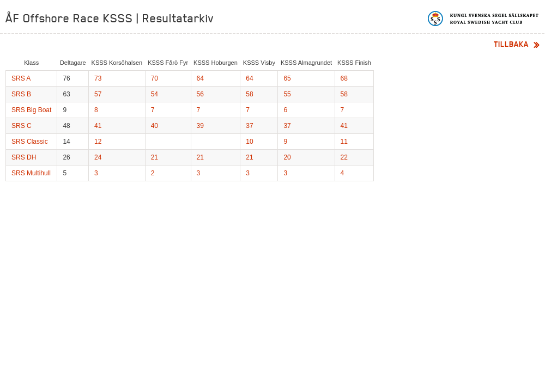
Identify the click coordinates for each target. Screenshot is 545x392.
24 (98, 157)
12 (98, 142)
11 (344, 142)
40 (155, 126)
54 (155, 94)
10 (249, 142)
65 (287, 78)
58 (249, 94)
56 (200, 94)
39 (200, 126)
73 (98, 78)
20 (287, 157)
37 (249, 126)
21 (155, 157)
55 (287, 94)
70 (155, 78)
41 (98, 126)
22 (344, 157)
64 (200, 78)
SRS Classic (30, 142)
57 (98, 94)
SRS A (21, 78)
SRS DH (24, 157)
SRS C (22, 126)
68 (344, 78)
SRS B (21, 94)
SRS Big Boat (31, 110)
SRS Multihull (31, 173)
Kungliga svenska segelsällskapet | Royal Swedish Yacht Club (484, 19)
